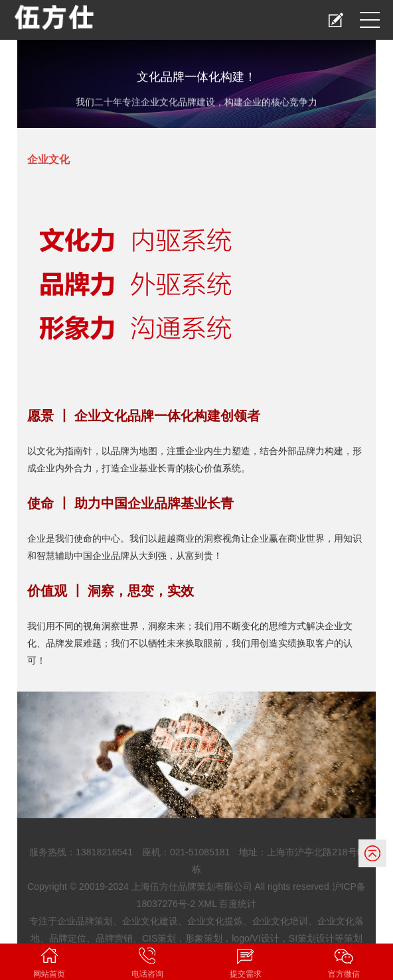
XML (207, 904)
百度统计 (238, 904)
